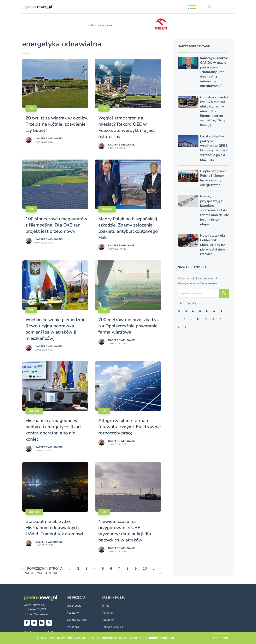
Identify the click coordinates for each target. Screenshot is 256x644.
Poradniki (73, 627)
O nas (105, 606)
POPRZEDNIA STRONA (45, 569)
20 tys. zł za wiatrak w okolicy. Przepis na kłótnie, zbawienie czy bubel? (57, 124)
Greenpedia (74, 606)
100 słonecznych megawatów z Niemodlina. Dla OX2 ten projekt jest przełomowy (56, 225)
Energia (107, 209)
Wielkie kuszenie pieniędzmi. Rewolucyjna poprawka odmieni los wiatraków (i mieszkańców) (55, 329)
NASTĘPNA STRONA (41, 573)
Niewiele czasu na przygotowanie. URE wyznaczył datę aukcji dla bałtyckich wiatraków (125, 531)
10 (145, 569)
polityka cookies (161, 638)
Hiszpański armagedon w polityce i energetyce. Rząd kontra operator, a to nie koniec (53, 430)
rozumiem (221, 638)
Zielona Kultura (77, 620)
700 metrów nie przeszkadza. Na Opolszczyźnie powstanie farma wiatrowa (129, 326)
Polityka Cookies (112, 627)
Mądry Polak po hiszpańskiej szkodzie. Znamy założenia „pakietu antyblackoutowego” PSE (129, 228)
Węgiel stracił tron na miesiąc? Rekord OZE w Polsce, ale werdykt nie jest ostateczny (127, 127)
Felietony (73, 613)
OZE (31, 109)
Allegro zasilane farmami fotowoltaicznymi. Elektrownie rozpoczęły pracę (130, 427)
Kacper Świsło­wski (49, 138)
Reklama (107, 613)
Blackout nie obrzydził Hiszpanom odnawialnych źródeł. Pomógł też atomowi (54, 528)
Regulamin (108, 620)
